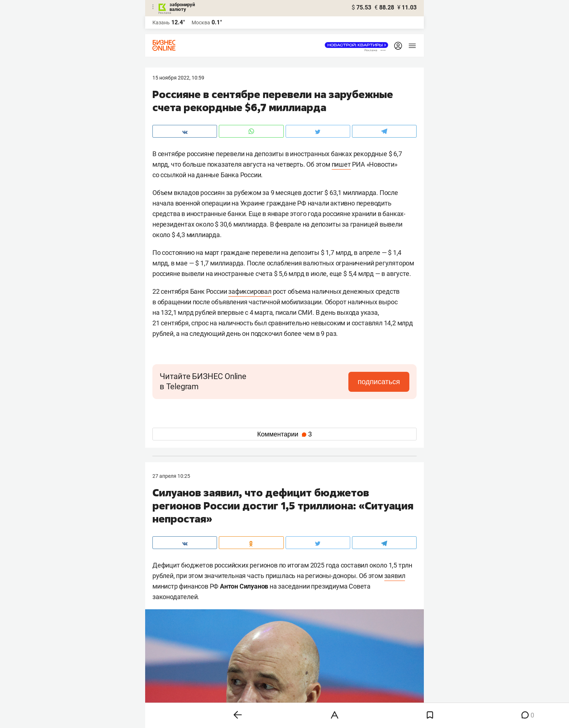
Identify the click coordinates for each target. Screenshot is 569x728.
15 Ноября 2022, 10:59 (178, 78)
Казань (161, 23)
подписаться (379, 382)
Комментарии (284, 434)
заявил (395, 576)
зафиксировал (250, 291)
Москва (201, 23)
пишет (341, 164)
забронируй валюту (182, 7)
